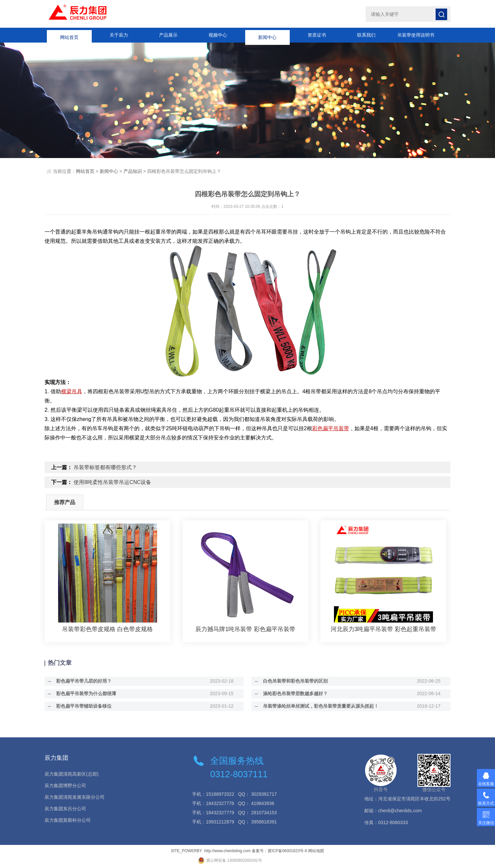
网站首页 (69, 35)
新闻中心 (267, 35)
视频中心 (218, 35)
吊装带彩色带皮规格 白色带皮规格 (107, 629)
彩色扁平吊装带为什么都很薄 (84, 693)
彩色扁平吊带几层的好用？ (82, 681)
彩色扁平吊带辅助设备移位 (82, 706)
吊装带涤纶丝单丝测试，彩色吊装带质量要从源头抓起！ (319, 706)
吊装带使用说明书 (416, 35)
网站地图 (316, 851)
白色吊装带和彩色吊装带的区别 (294, 681)
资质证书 (317, 35)
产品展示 (168, 35)
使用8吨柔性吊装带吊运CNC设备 (113, 482)
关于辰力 (119, 35)
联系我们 (366, 35)
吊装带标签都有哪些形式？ (105, 467)
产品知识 (133, 171)
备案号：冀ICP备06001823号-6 (280, 851)
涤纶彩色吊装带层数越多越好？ (294, 693)
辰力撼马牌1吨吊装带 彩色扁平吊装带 (245, 629)
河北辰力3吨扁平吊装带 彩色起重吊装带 (384, 629)
